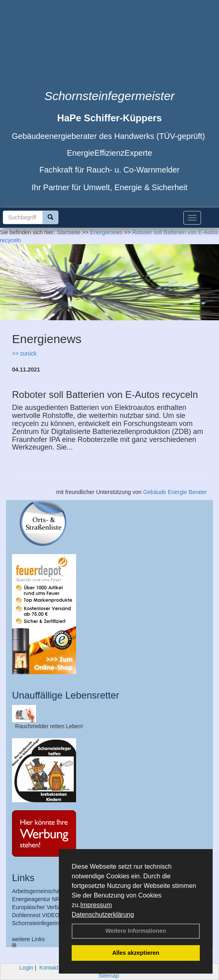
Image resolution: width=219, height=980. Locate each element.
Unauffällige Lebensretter (66, 695)
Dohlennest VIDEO (36, 915)
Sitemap (109, 976)
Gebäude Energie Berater (175, 492)
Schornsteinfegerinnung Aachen (52, 923)
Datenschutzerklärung (103, 915)
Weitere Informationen (136, 931)
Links (23, 878)
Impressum (96, 905)
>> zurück (24, 353)
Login (26, 968)
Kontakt (49, 968)
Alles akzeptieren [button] (136, 953)
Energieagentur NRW (39, 899)
